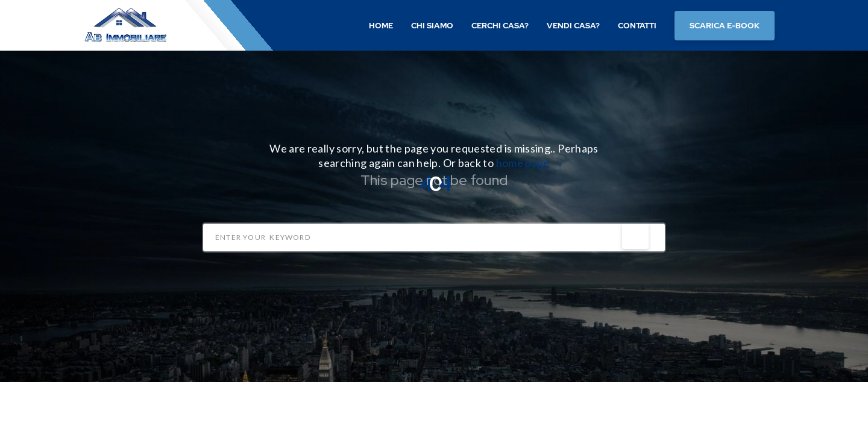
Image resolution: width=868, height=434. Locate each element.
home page (523, 163)
